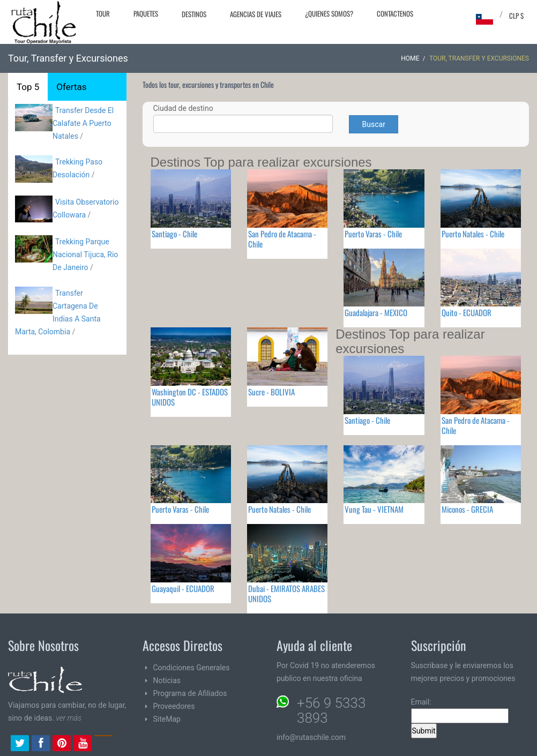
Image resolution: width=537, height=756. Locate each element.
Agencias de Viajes (256, 14)
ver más (69, 718)
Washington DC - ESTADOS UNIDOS (190, 397)
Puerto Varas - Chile (373, 234)
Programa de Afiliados (190, 693)
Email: (460, 710)
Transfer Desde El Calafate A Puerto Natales (83, 123)
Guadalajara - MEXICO (376, 312)
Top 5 (28, 87)
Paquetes (146, 13)
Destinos (194, 14)
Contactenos (395, 13)
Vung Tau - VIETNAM (374, 509)
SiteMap (167, 719)
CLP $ (516, 16)
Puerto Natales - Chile (473, 234)
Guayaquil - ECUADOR (183, 588)
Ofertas (71, 87)
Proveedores (174, 706)
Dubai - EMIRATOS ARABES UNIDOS (286, 593)
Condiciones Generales (192, 668)
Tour (103, 13)
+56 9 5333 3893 (331, 710)
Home (410, 58)
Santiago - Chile (174, 234)
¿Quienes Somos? (329, 13)
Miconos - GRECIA (467, 509)
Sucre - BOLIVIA (271, 392)
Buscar (374, 124)
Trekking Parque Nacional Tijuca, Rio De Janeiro (85, 255)
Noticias (167, 680)
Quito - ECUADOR (467, 312)
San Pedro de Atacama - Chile (282, 239)
